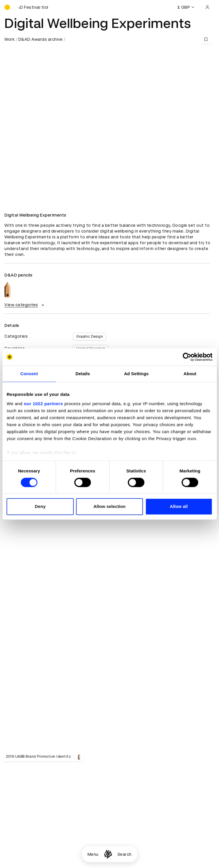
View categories (25, 305)
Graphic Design (90, 336)
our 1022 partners (43, 404)
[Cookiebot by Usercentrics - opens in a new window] (187, 357)
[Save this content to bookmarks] (206, 39)
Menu (93, 854)
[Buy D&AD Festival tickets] (33, 7)
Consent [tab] (29, 374)
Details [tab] (83, 374)
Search (125, 854)
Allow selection (110, 507)
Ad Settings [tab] (136, 374)
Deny (40, 507)
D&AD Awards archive (41, 39)
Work (9, 39)
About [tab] (190, 374)
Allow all (179, 507)
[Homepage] (108, 854)
